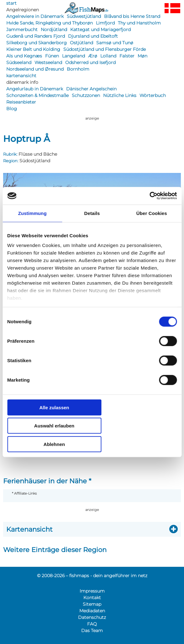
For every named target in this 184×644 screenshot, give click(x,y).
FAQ (92, 624)
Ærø (93, 56)
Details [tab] (92, 213)
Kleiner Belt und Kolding (33, 49)
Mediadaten (92, 611)
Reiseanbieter (21, 102)
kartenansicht (21, 76)
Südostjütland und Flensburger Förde (105, 49)
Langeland (74, 56)
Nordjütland (54, 30)
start (11, 3)
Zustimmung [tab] (32, 213)
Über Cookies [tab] (152, 213)
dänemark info (22, 82)
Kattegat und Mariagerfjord (100, 30)
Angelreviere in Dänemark (35, 16)
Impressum (92, 591)
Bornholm (78, 69)
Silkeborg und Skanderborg (37, 43)
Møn (142, 56)
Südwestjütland (84, 16)
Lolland (108, 56)
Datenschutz (92, 617)
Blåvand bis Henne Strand (132, 16)
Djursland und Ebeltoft (93, 36)
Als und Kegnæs (24, 56)
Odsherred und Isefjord (90, 62)
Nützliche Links (120, 95)
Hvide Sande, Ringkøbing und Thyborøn (50, 23)
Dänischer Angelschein (91, 89)
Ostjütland (81, 43)
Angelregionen (23, 10)
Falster (127, 56)
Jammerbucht (22, 30)
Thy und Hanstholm (139, 23)
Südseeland (19, 62)
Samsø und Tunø (115, 43)
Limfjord (105, 23)
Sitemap (92, 604)
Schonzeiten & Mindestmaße (37, 95)
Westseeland (48, 62)
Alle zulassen (54, 407)
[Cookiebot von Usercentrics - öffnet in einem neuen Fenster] (149, 196)
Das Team (92, 631)
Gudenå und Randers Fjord (36, 36)
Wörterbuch (153, 95)
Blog (12, 109)
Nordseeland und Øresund (35, 69)
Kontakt (92, 598)
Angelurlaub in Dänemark (35, 89)
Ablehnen (54, 444)
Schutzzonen (86, 95)
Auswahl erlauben (54, 426)
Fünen (52, 56)
